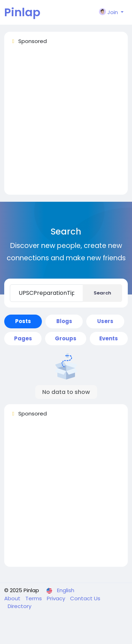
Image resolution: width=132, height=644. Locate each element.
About (13, 598)
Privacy (57, 598)
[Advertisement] (66, 123)
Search (102, 293)
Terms (34, 598)
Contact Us (85, 598)
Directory (20, 606)
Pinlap (22, 12)
